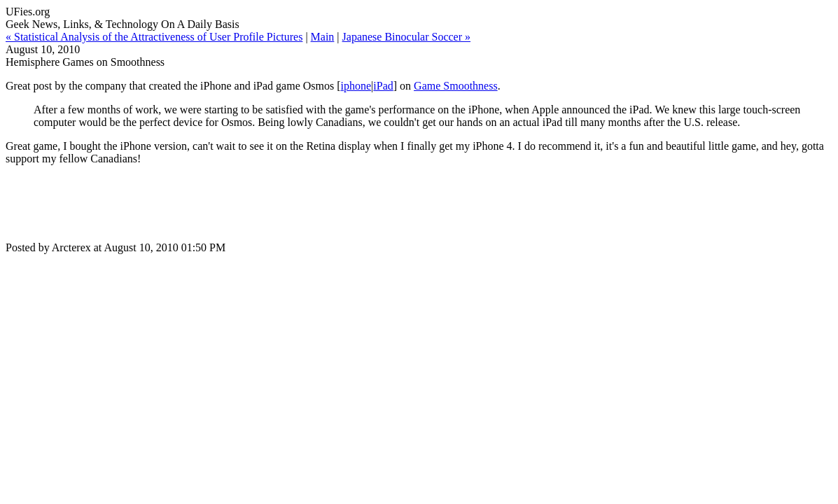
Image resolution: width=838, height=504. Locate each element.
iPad (383, 86)
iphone (356, 86)
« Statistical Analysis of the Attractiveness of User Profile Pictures (154, 37)
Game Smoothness (456, 86)
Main (323, 37)
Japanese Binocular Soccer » (406, 37)
